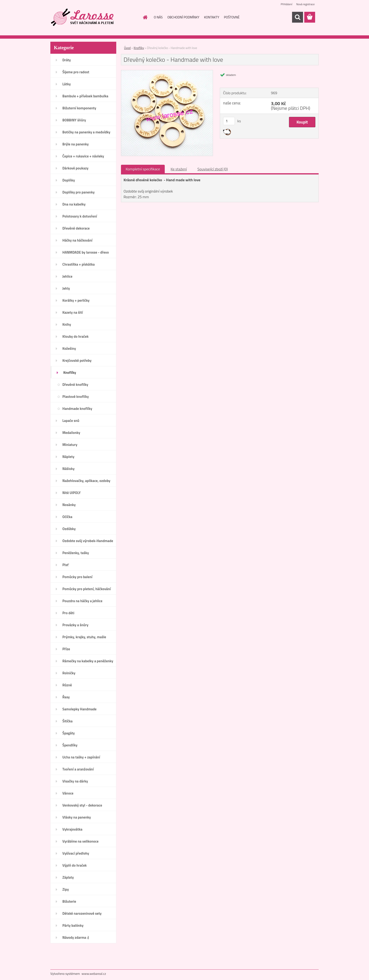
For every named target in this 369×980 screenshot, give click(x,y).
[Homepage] (145, 17)
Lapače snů (71, 421)
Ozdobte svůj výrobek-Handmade (88, 541)
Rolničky (69, 673)
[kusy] (229, 121)
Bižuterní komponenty (79, 108)
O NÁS (158, 17)
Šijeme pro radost (76, 72)
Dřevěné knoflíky (75, 385)
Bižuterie (69, 901)
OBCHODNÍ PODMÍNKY (183, 17)
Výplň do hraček (74, 865)
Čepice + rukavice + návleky (83, 156)
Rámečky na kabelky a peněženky (88, 661)
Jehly (66, 288)
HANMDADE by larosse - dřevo (86, 252)
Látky (66, 84)
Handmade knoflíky (77, 409)
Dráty (67, 60)
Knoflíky (70, 373)
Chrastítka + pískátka (78, 264)
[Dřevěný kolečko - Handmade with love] (167, 72)
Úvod (127, 48)
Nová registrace (305, 4)
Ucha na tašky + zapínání (81, 757)
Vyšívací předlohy (76, 853)
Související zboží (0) (213, 169)
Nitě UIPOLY (72, 493)
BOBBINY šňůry (74, 120)
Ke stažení (179, 169)
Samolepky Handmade (79, 709)
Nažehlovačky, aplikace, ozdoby (86, 481)
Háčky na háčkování (77, 240)
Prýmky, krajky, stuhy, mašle (84, 637)
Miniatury (70, 445)
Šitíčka (67, 721)
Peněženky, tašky (76, 553)
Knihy (67, 324)
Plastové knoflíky (76, 397)
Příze (66, 649)
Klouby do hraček (75, 336)
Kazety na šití (73, 312)
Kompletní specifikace (143, 169)
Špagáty (69, 733)
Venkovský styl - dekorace (82, 805)
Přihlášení (287, 4)
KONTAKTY (212, 17)
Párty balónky (73, 925)
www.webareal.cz (94, 974)
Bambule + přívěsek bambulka (85, 96)
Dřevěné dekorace (76, 228)
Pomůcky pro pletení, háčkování (87, 589)
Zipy (66, 889)
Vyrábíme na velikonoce (80, 841)
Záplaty (68, 877)
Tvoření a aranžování (78, 769)
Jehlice (67, 276)
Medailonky (71, 433)
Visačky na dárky (75, 781)
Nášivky (68, 469)
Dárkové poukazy (75, 168)
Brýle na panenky (76, 144)
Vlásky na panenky (77, 817)
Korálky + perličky (76, 300)
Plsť (66, 565)
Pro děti (68, 613)
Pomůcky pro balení (77, 577)
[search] (297, 17)
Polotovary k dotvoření (80, 216)
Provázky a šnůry (75, 625)
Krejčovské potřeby (77, 360)
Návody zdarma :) (76, 937)
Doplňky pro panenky (78, 192)
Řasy (66, 697)
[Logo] (83, 17)
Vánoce (68, 793)
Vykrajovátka (72, 829)
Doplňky (69, 180)
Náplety (68, 457)
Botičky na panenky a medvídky (86, 132)
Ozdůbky (69, 529)
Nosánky (69, 505)
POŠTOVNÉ (232, 17)
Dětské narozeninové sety (82, 913)
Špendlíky (70, 745)
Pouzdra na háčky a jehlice (82, 601)
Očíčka (67, 517)
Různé (67, 685)
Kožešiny (69, 348)
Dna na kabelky (74, 204)
